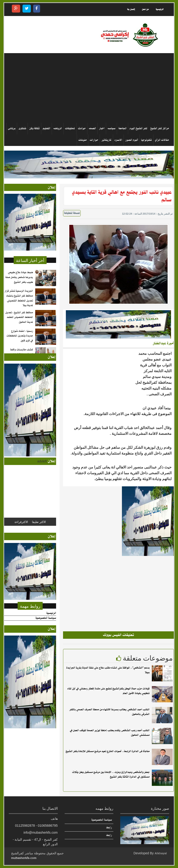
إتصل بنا (131, 9)
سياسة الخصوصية (46, 618)
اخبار (102, 128)
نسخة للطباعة (72, 213)
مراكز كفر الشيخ (160, 128)
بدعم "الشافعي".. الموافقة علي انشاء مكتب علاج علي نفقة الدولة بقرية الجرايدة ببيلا (108, 670)
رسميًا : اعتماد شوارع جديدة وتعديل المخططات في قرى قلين (20, 342)
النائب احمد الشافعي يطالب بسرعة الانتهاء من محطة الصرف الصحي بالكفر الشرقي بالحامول (110, 712)
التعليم (46, 128)
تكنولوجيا (146, 140)
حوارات (94, 140)
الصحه (92, 128)
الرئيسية (160, 9)
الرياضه (58, 128)
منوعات (83, 140)
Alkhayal (161, 853)
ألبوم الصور (132, 140)
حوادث (82, 128)
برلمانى (12, 128)
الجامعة (122, 128)
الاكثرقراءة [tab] (21, 522)
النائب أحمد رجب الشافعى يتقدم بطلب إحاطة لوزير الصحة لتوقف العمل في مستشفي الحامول (110, 733)
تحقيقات (70, 128)
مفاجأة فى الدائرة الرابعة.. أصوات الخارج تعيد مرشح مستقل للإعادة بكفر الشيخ (108, 751)
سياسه (111, 128)
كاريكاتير (106, 140)
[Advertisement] (87, 88)
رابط (109, 828)
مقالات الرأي (162, 140)
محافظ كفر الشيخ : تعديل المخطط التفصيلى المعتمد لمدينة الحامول (19, 324)
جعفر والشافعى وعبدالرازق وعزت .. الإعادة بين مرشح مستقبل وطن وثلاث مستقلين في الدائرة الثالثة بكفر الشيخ (111, 775)
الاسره (118, 140)
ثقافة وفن (34, 128)
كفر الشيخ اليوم (138, 128)
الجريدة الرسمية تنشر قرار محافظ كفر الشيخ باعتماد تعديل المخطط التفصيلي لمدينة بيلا (19, 305)
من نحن (145, 9)
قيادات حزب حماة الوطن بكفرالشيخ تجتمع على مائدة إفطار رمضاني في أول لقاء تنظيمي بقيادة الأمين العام (108, 691)
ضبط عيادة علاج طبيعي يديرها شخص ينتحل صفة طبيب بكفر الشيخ (19, 284)
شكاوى (22, 128)
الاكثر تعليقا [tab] (39, 522)
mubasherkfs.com (24, 858)
